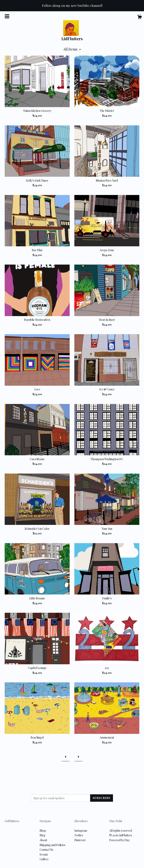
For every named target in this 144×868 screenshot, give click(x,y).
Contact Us (46, 850)
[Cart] (140, 17)
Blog (42, 835)
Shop (43, 831)
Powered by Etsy (120, 840)
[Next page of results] (78, 757)
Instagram (81, 831)
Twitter (79, 835)
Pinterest (80, 840)
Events (44, 854)
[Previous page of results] (66, 757)
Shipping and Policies (52, 845)
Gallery (44, 859)
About (43, 840)
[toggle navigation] (7, 16)
